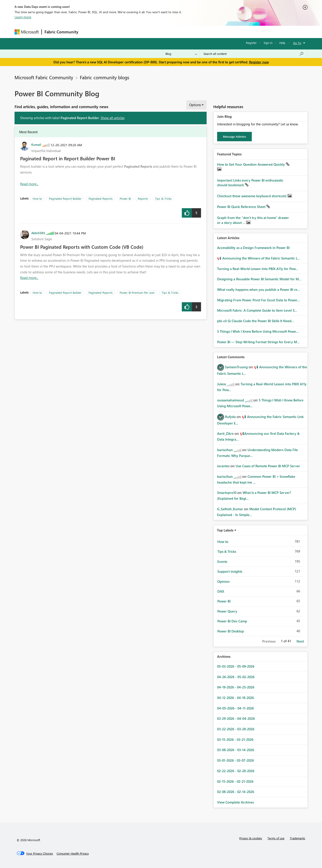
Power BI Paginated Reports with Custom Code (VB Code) (82, 247)
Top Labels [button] (225, 530)
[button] (187, 213)
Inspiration (108, 32)
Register (251, 43)
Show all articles (113, 118)
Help (282, 43)
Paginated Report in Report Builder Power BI (68, 158)
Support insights (230, 571)
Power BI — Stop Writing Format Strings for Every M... (258, 342)
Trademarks (298, 838)
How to (37, 198)
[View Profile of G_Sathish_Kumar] (230, 509)
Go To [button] (297, 43)
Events (222, 562)
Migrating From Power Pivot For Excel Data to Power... (258, 300)
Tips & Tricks (163, 198)
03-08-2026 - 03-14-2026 (236, 750)
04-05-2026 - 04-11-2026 (235, 708)
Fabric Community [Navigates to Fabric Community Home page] (61, 32)
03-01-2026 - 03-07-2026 (235, 760)
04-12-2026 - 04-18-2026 (235, 698)
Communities (146, 32)
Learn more (23, 17)
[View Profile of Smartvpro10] (227, 493)
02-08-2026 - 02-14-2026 (236, 792)
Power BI (125, 198)
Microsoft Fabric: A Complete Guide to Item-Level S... (257, 310)
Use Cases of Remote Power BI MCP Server (268, 466)
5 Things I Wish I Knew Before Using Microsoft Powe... (258, 331)
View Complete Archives (235, 802)
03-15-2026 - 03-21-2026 (235, 739)
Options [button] (195, 105)
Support (202, 32)
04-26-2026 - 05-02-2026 (236, 677)
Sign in (268, 43)
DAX (221, 591)
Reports (143, 198)
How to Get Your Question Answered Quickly (251, 164)
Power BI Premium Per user (137, 293)
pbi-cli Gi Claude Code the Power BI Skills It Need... (256, 321)
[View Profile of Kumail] (36, 144)
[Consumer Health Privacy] (73, 853)
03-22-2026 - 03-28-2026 (236, 729)
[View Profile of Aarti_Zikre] (225, 433)
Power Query (227, 611)
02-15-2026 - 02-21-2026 (235, 781)
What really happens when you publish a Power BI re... (258, 289)
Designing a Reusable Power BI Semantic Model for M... (259, 279)
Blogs (166, 32)
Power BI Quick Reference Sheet (242, 207)
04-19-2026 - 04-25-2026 (236, 687)
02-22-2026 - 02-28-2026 (236, 771)
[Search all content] (254, 54)
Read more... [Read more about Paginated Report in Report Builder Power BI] (29, 184)
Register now (259, 62)
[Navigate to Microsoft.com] (27, 32)
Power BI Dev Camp (232, 621)
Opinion (223, 581)
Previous (269, 641)
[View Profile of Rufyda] (230, 417)
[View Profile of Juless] (221, 384)
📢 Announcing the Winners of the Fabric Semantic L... (259, 258)
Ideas (126, 32)
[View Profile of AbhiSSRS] (38, 233)
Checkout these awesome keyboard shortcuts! (252, 196)
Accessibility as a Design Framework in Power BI (253, 248)
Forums (88, 32)
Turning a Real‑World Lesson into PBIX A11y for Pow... (258, 269)
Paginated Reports (101, 198)
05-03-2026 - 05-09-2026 (236, 666)
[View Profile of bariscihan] (225, 450)
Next (300, 641)
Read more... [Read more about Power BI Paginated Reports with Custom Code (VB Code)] (29, 278)
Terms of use (276, 838)
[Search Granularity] (181, 54)
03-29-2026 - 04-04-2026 (236, 718)
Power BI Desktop (231, 631)
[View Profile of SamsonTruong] (236, 367)
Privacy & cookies (251, 838)
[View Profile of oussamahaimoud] (231, 400)
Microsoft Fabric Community (44, 77)
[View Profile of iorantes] (223, 466)
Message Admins (234, 136)
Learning (184, 32)
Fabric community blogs (105, 77)
